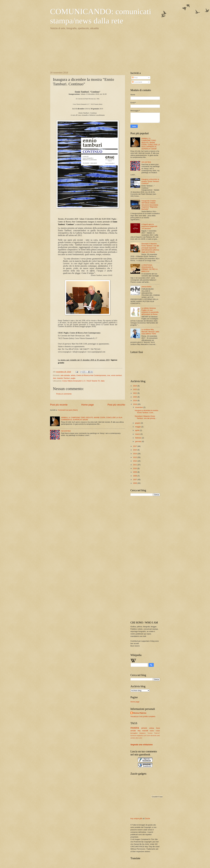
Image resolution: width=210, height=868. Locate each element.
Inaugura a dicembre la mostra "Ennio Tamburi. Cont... (146, 411)
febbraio (138, 438)
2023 (135, 389)
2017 (135, 446)
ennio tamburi (117, 375)
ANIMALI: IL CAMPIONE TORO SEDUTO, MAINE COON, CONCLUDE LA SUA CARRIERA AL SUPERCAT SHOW (151, 144)
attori (137, 738)
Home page (88, 405)
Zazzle (147, 818)
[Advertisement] (70, 50)
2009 (135, 472)
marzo (138, 434)
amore (144, 728)
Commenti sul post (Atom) (68, 410)
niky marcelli (143, 731)
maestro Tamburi (63, 378)
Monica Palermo (140, 713)
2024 (135, 386)
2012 (135, 461)
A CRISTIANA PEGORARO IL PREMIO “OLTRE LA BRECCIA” (149, 268)
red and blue (66, 431)
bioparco (142, 733)
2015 (135, 450)
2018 (135, 404)
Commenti (137, 82)
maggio (138, 427)
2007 (135, 480)
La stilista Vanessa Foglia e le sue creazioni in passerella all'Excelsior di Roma (150, 311)
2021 (135, 393)
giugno (138, 423)
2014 (135, 454)
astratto (133, 738)
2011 (135, 465)
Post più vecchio (116, 405)
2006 (135, 483)
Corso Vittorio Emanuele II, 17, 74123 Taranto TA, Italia (83, 381)
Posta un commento (64, 394)
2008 (135, 476)
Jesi (54, 378)
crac (109, 375)
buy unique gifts (136, 818)
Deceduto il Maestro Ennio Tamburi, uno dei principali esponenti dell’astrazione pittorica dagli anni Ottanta (150, 248)
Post (135, 78)
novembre (139, 407)
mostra (135, 728)
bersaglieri (134, 733)
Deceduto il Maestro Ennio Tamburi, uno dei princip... (146, 417)
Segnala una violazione (142, 745)
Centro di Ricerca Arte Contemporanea (91, 375)
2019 (135, 401)
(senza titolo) (146, 287)
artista (73, 375)
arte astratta (65, 375)
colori (141, 738)
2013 (135, 457)
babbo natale (155, 731)
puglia (73, 378)
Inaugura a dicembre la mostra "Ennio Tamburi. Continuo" (150, 181)
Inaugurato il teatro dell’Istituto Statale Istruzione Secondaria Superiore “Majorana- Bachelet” (150, 205)
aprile (137, 430)
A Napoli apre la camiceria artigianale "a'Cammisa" (149, 226)
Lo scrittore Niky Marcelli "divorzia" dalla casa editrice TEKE (150, 332)
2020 (135, 397)
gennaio (138, 441)
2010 (135, 468)
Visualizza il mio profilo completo (143, 716)
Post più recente (59, 405)
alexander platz (155, 736)
